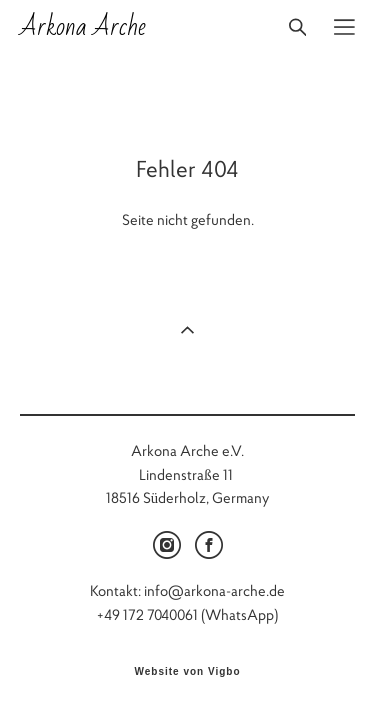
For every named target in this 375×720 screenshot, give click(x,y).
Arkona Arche (83, 27)
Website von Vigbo (187, 673)
